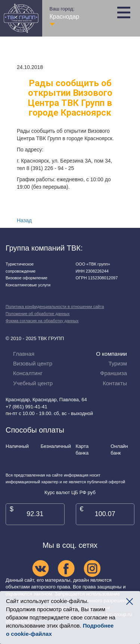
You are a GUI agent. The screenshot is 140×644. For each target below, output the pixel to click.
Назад (24, 220)
